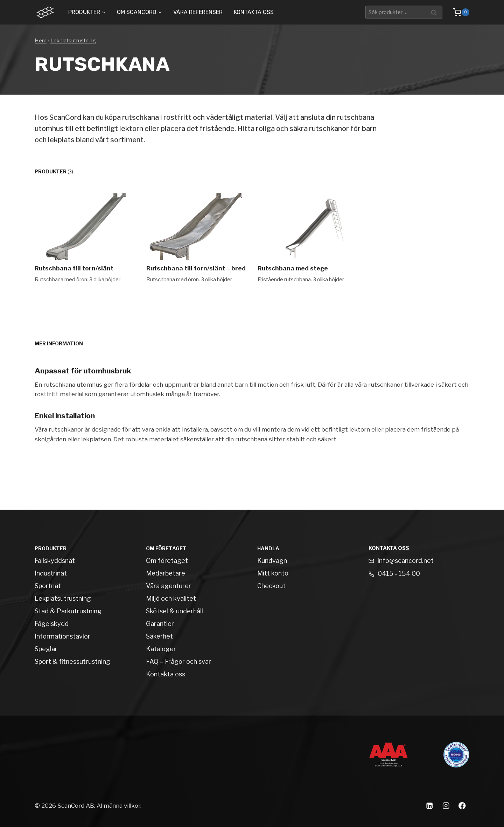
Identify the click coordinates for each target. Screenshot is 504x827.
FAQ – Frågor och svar (178, 661)
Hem (41, 41)
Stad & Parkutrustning (68, 611)
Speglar (46, 649)
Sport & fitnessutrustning (72, 661)
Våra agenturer (169, 586)
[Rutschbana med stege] (308, 238)
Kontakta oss (254, 12)
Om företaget (167, 561)
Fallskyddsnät (55, 561)
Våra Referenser (198, 12)
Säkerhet (159, 636)
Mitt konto (273, 573)
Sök (435, 12)
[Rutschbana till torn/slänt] (85, 238)
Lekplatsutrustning (73, 41)
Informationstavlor (62, 636)
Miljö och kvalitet (171, 598)
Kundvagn (272, 561)
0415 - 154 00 (399, 574)
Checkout (271, 586)
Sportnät (48, 586)
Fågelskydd (52, 624)
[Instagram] (446, 806)
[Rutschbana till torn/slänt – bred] (197, 238)
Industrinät (51, 573)
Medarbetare (166, 573)
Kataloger (161, 649)
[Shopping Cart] (458, 12)
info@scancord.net (406, 561)
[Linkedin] (429, 806)
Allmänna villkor (118, 806)
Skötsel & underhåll (174, 611)
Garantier (160, 624)
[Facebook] (462, 806)
